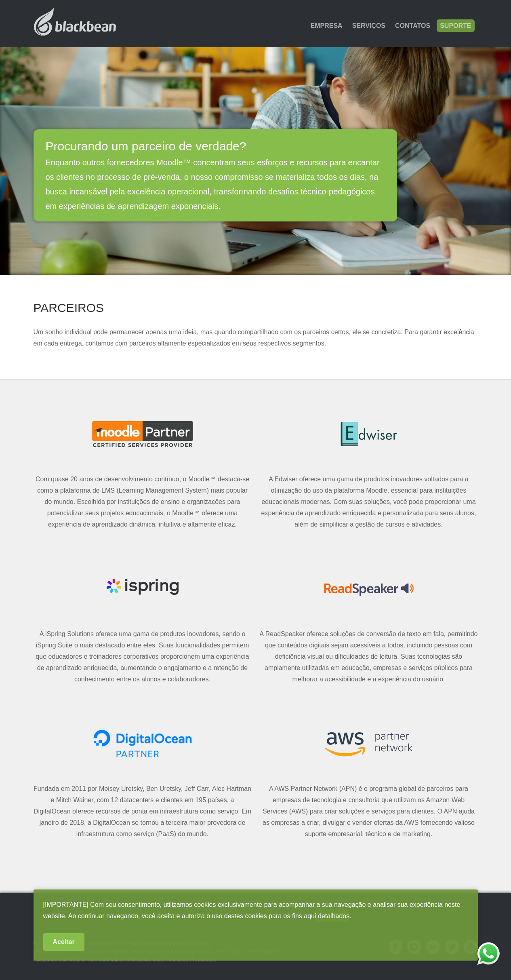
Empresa (327, 26)
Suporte (455, 26)
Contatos (413, 26)
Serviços (369, 26)
